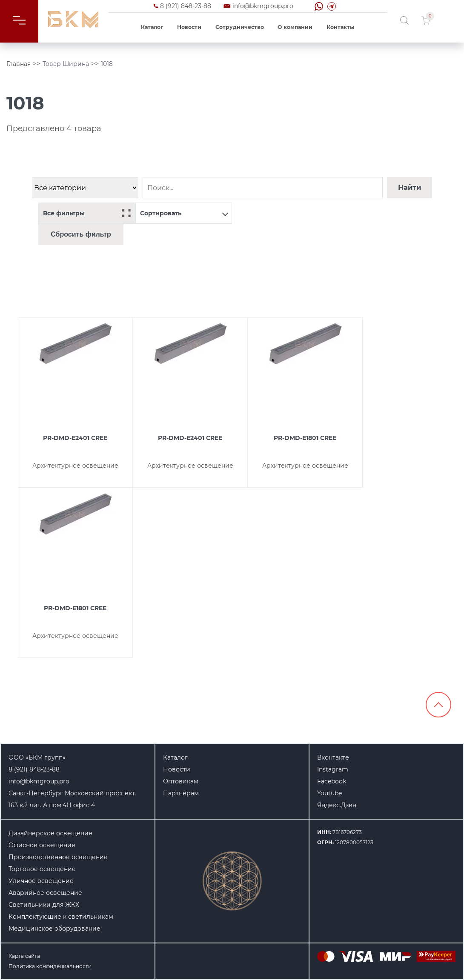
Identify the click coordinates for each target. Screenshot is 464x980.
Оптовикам (181, 781)
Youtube (329, 793)
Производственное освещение (58, 857)
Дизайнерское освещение (50, 833)
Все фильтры (87, 213)
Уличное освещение (41, 881)
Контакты (341, 27)
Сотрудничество (240, 27)
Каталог (152, 27)
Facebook (332, 781)
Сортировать (184, 213)
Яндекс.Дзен (337, 805)
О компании (295, 27)
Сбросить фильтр (81, 234)
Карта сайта (24, 956)
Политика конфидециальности (50, 966)
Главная (19, 64)
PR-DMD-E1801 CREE (305, 438)
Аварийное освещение (45, 893)
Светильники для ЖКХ (44, 905)
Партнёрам (181, 793)
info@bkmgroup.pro (263, 6)
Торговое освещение (42, 869)
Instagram (333, 769)
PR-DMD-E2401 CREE (75, 438)
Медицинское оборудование (54, 929)
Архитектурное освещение (75, 466)
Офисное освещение (42, 845)
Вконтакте (333, 757)
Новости (189, 27)
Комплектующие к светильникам (61, 917)
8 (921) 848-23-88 (186, 6)
